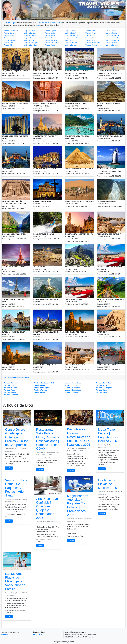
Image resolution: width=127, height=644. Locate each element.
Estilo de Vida (15, 449)
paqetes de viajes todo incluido (50, 23)
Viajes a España (50, 31)
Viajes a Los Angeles (52, 43)
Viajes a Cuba (49, 38)
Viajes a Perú (70, 40)
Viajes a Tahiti (8, 45)
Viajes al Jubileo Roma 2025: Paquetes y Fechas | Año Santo (17, 488)
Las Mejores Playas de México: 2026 (107, 484)
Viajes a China (9, 33)
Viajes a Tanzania (30, 38)
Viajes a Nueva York (93, 43)
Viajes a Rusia (50, 33)
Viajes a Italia (90, 31)
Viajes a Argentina (112, 40)
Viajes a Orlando (71, 43)
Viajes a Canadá (9, 40)
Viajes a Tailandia (30, 33)
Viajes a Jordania (30, 36)
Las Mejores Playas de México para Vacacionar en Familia (15, 581)
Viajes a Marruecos (72, 36)
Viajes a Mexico (50, 45)
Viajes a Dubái (50, 36)
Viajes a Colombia (51, 40)
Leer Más (9, 468)
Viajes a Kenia (9, 38)
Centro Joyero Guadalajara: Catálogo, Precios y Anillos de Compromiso (17, 437)
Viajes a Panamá (91, 38)
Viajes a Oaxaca (112, 45)
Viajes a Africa (90, 36)
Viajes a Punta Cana (113, 38)
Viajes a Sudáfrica (112, 36)
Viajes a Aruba (29, 40)
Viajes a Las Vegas (31, 43)
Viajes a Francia (71, 31)
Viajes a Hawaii (111, 43)
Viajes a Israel (9, 36)
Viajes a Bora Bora (31, 45)
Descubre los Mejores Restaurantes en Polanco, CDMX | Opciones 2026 (79, 437)
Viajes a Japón (111, 31)
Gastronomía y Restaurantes (51, 452)
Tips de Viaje (108, 445)
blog (38, 25)
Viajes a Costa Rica (72, 38)
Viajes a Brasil (90, 40)
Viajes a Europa (30, 31)
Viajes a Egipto (91, 33)
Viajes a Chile (8, 43)
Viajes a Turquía (71, 33)
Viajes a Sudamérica (11, 31)
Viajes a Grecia (111, 33)
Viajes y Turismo (16, 499)
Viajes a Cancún (71, 45)
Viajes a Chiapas (91, 45)
